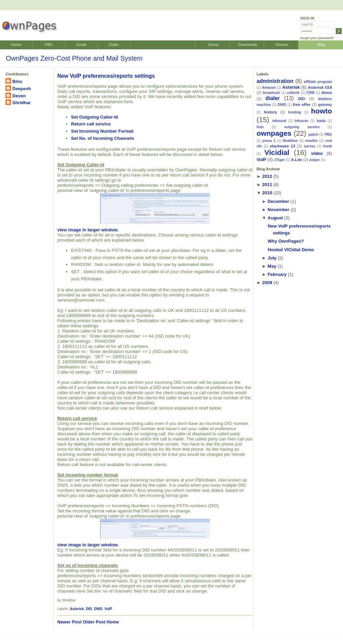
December (278, 201)
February (277, 274)
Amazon (269, 88)
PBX (49, 45)
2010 (267, 193)
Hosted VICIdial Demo (291, 250)
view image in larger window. (134, 213)
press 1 (269, 141)
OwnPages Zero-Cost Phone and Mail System (74, 58)
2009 (267, 283)
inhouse (301, 121)
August (275, 218)
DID (89, 609)
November (279, 210)
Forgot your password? (317, 38)
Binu (17, 81)
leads (321, 121)
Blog (321, 45)
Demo (213, 45)
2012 (267, 176)
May (272, 266)
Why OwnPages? (286, 241)
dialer (273, 98)
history (270, 112)
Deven (19, 96)
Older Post (94, 622)
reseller (311, 141)
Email (81, 45)
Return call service (91, 124)
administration (275, 81)
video (317, 153)
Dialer (114, 45)
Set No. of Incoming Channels (103, 138)
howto (322, 111)
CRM (310, 93)
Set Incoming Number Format (102, 131)
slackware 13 (282, 146)
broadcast (271, 93)
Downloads (248, 45)
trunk (328, 146)
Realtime (290, 141)
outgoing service (302, 127)
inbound (279, 121)
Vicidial (277, 152)
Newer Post (69, 622)
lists (260, 127)
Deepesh (22, 89)
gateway (325, 105)
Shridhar (21, 103)
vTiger (279, 160)
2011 (267, 185)
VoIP (108, 609)
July (272, 258)
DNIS (98, 609)
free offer (302, 104)
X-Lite (297, 160)
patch (313, 135)
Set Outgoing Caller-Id (94, 117)
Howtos (282, 45)
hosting (295, 112)
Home (16, 45)
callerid (293, 93)
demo (327, 92)
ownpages (274, 133)
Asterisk (77, 609)
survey (310, 146)
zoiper (315, 160)
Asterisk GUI (320, 87)
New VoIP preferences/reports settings (106, 76)
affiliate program (318, 82)
